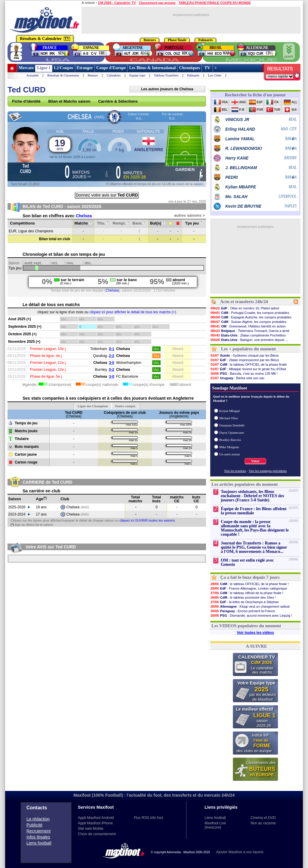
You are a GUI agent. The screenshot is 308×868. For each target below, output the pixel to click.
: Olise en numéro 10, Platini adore (245, 308)
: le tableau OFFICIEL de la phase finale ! (249, 584)
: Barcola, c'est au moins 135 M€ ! (244, 374)
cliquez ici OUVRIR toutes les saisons (147, 520)
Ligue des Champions (93, 406)
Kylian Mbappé (230, 411)
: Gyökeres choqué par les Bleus (245, 355)
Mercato (26, 68)
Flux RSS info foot (148, 818)
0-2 (111, 370)
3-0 (111, 363)
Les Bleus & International (152, 68)
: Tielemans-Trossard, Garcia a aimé (250, 331)
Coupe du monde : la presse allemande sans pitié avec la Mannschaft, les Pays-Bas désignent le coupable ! (255, 528)
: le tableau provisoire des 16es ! (243, 597)
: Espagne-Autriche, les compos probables (251, 317)
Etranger (85, 68)
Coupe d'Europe (111, 68)
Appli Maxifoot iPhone (95, 823)
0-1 (111, 349)
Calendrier (114, 75)
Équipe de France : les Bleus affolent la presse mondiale (254, 511)
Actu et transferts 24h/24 (244, 302)
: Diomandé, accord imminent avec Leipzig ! (251, 615)
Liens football (39, 843)
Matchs (83, 223)
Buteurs (93, 75)
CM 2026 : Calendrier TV (117, 3)
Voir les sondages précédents (268, 471)
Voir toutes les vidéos (255, 633)
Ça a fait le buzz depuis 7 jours (250, 577)
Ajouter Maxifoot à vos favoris (240, 852)
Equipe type (137, 75)
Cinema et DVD (263, 818)
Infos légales (38, 837)
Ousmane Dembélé (232, 425)
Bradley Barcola (230, 440)
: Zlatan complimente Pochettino (248, 335)
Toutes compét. (125, 406)
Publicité (34, 825)
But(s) (157, 223)
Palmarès (193, 75)
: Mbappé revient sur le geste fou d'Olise (248, 369)
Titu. (103, 223)
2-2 (111, 356)
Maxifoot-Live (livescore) (215, 825)
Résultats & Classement (63, 75)
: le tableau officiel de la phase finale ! (247, 593)
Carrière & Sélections (118, 101)
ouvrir (289, 52)
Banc (139, 223)
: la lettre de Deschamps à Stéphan (245, 602)
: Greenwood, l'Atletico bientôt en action (248, 326)
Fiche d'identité (26, 101)
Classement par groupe (157, 3)
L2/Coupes (64, 68)
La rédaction (38, 819)
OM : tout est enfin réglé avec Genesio (247, 562)
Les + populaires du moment (248, 349)
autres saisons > (189, 215)
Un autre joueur (230, 454)
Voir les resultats (235, 471)
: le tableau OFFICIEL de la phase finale (249, 364)
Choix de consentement (97, 834)
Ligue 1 (44, 68)
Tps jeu (194, 223)
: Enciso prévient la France (243, 611)
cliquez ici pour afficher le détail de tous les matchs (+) (133, 312)
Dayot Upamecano (232, 432)
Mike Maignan (229, 447)
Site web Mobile (91, 829)
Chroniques (189, 68)
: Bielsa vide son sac (237, 378)
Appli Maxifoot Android (96, 818)
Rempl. (121, 223)
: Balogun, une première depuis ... (249, 340)
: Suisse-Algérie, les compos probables (248, 322)
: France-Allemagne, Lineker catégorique (249, 588)
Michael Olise (229, 418)
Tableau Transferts (166, 75)
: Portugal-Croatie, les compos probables (250, 313)
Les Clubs (215, 75)
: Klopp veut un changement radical (250, 606)
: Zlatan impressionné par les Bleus (245, 360)
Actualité (32, 75)
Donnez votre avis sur (107, 195)
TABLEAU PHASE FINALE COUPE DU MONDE (215, 3)
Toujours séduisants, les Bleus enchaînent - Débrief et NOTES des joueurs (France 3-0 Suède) (252, 496)
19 (60, 144)
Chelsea (84, 216)
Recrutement (38, 831)
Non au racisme (263, 823)
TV (207, 68)
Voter (255, 461)
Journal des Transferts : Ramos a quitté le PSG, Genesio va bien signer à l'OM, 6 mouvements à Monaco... (254, 547)
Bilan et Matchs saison (69, 101)
